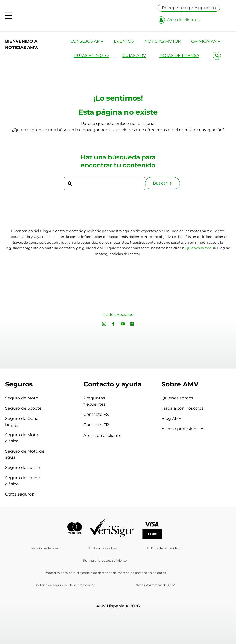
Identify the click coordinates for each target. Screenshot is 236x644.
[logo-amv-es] (92, 12)
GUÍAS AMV (134, 56)
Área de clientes (183, 20)
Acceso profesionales (183, 429)
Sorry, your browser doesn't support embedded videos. (48, 315)
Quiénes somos (199, 248)
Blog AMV (171, 418)
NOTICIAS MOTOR (163, 41)
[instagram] (104, 324)
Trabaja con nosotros (183, 408)
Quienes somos (177, 398)
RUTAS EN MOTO (91, 56)
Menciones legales (45, 548)
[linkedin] (132, 324)
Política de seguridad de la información (66, 585)
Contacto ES (104, 414)
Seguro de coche (23, 468)
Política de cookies (103, 548)
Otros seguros (19, 494)
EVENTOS (124, 41)
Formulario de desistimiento (105, 561)
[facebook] (113, 324)
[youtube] (123, 324)
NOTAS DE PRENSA (179, 56)
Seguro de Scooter (24, 408)
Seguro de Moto (22, 398)
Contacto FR (104, 425)
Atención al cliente (103, 436)
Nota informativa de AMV (155, 585)
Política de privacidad (163, 548)
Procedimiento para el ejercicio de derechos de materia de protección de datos (105, 573)
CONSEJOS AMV (87, 41)
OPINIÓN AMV (206, 41)
